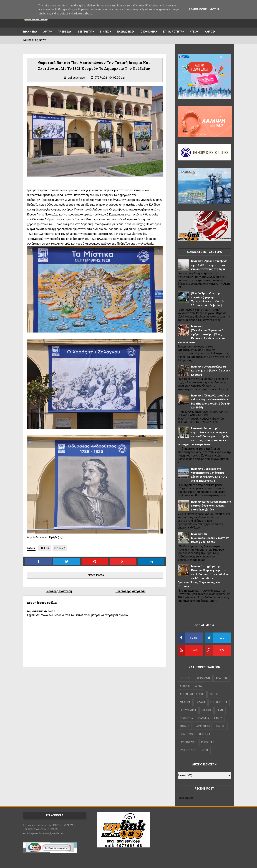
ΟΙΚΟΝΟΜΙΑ (148, 32)
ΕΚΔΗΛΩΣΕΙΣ (125, 32)
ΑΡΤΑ (47, 32)
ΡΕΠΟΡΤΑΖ (208, 742)
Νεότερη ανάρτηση (59, 591)
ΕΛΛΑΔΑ (201, 702)
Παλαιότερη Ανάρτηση (130, 591)
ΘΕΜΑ (220, 710)
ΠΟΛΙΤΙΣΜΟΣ (187, 734)
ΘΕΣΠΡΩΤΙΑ (85, 32)
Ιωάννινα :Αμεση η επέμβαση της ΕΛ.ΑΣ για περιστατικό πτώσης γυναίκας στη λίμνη (209, 265)
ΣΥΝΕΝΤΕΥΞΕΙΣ (188, 750)
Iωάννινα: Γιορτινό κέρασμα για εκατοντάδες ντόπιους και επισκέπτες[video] (211, 506)
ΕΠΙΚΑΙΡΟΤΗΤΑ (173, 32)
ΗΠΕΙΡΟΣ (45, 548)
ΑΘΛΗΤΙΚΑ (222, 678)
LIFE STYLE (186, 678)
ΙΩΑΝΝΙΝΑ (29, 32)
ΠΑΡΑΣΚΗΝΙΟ (202, 726)
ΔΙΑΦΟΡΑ (185, 702)
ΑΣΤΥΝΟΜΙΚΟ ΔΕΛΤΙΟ (192, 694)
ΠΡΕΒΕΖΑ (64, 32)
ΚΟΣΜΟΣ (185, 726)
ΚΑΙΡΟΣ (209, 32)
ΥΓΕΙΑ (194, 32)
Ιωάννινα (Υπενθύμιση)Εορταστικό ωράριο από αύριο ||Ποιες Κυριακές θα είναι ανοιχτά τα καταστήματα (203, 334)
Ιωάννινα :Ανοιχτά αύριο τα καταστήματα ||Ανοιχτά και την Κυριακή (211, 371)
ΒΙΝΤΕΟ (105, 32)
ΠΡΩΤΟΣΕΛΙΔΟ (188, 742)
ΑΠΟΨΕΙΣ (185, 686)
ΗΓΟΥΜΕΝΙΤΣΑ (188, 710)
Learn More (198, 9)
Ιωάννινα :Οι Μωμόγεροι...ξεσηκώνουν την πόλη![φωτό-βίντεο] (210, 538)
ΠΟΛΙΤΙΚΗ (220, 726)
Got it (215, 9)
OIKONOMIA (204, 678)
